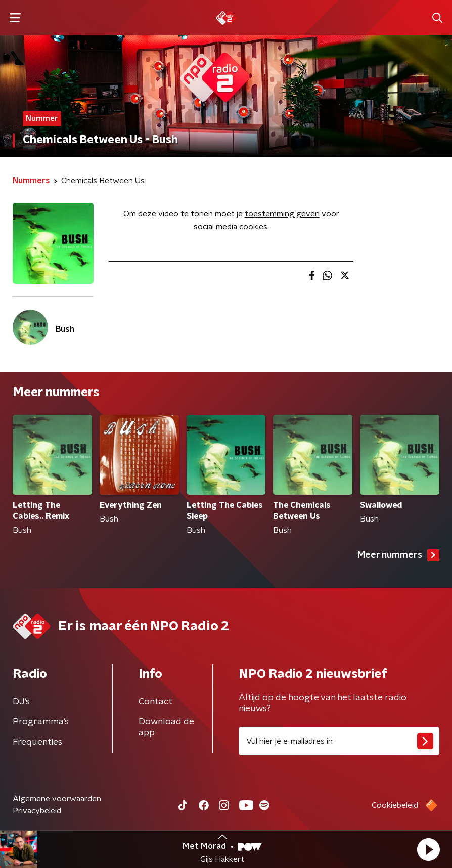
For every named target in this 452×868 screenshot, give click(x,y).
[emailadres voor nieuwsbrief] (339, 741)
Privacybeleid (37, 811)
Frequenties (37, 742)
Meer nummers (398, 555)
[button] (428, 849)
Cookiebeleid (395, 805)
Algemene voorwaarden (57, 799)
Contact (155, 702)
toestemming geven (282, 214)
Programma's (41, 722)
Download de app (166, 727)
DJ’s (21, 702)
